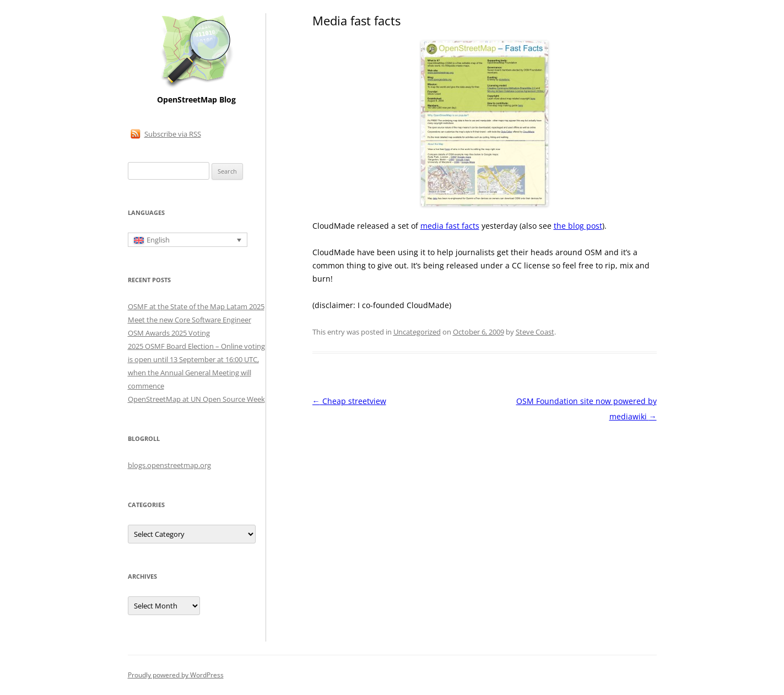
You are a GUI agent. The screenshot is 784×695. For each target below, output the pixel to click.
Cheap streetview (349, 401)
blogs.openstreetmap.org (169, 465)
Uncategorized (417, 332)
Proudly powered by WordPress (176, 675)
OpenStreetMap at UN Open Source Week (196, 399)
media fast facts (450, 226)
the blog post (578, 226)
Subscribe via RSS (173, 134)
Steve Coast (535, 332)
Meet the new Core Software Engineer (190, 320)
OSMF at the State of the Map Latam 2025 (196, 306)
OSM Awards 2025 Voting (169, 333)
